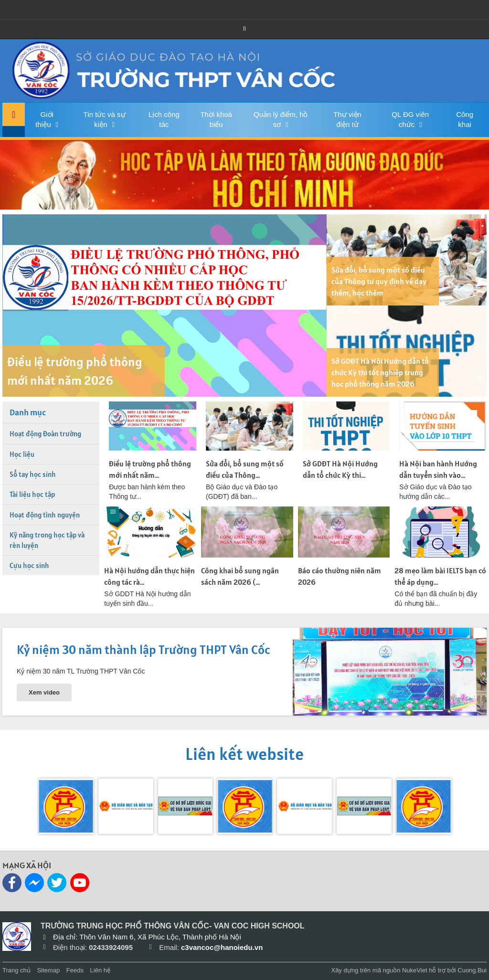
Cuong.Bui (472, 970)
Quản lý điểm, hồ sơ (281, 119)
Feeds (75, 970)
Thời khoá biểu (216, 119)
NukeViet (415, 970)
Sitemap (48, 970)
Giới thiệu (44, 119)
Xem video (44, 692)
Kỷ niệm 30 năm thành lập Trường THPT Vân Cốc (144, 649)
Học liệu (22, 454)
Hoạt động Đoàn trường (45, 434)
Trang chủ (16, 970)
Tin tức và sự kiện (105, 119)
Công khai (465, 119)
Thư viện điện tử (347, 119)
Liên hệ (100, 970)
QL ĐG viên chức (410, 119)
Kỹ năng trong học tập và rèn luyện (47, 540)
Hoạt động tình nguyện (45, 515)
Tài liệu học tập (32, 494)
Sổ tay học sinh (33, 474)
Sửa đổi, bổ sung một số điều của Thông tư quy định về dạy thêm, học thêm (379, 281)
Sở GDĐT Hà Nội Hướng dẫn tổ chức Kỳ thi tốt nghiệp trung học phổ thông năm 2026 (380, 372)
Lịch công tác (164, 119)
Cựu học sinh (29, 565)
